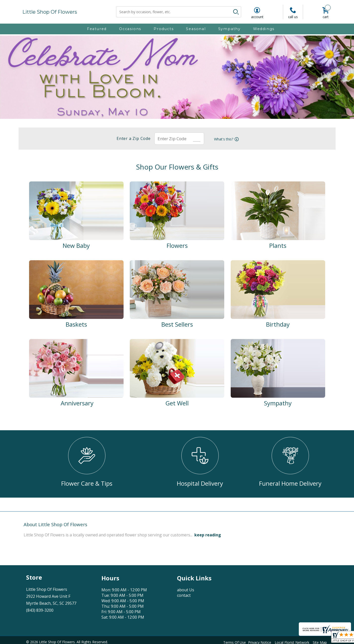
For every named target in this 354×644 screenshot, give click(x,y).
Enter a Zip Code (132, 138)
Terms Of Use (235, 641)
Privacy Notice (260, 641)
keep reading (208, 535)
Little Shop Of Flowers (50, 12)
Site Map (320, 641)
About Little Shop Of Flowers (55, 524)
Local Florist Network (292, 641)
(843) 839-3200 (40, 610)
